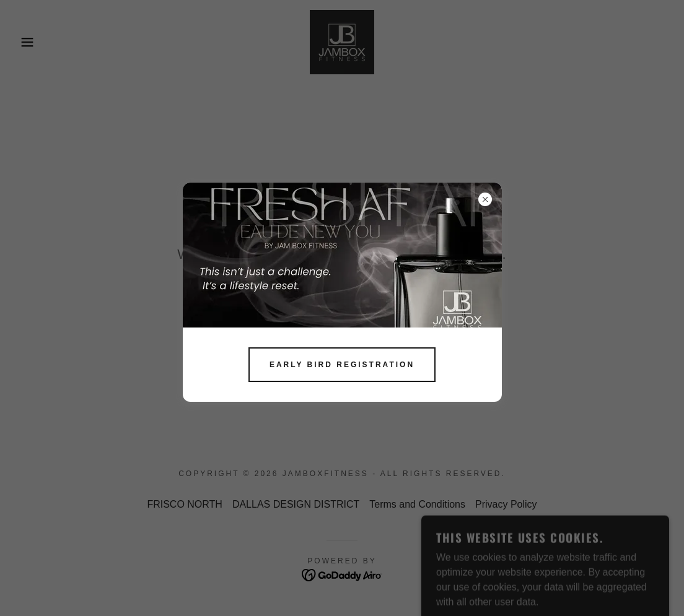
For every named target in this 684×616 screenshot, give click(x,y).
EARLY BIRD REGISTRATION (342, 365)
